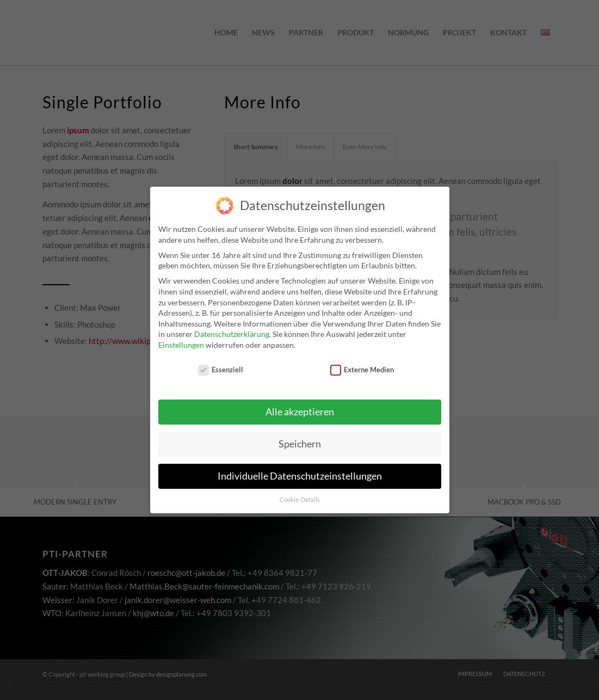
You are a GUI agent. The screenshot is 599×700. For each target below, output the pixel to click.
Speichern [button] (300, 439)
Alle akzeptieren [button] (300, 407)
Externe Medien (362, 364)
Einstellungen (181, 339)
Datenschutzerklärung (232, 328)
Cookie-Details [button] (300, 494)
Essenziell (221, 364)
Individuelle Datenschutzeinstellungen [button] (300, 471)
